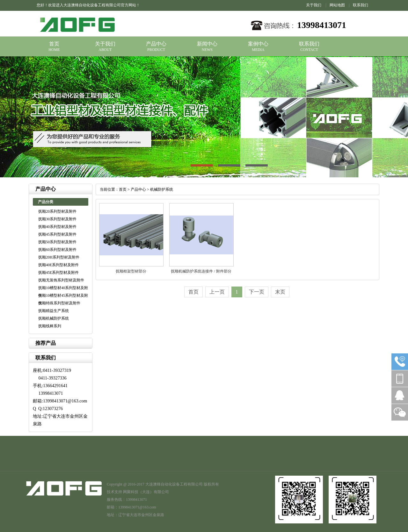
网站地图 (337, 5)
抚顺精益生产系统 (54, 311)
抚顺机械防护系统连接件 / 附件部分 (201, 271)
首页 (54, 44)
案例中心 (258, 44)
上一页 (217, 292)
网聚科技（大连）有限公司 (146, 492)
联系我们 (361, 5)
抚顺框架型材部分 (131, 271)
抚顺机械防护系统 (54, 318)
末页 (280, 292)
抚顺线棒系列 (50, 326)
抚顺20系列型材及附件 (57, 211)
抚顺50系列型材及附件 (57, 242)
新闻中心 (207, 44)
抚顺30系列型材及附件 (57, 219)
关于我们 (314, 5)
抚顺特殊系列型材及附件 (59, 303)
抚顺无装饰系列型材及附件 (61, 280)
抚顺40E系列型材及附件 (58, 265)
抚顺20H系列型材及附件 (59, 257)
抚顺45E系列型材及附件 (58, 273)
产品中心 (156, 44)
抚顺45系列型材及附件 (57, 234)
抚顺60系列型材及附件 (57, 250)
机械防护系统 (162, 189)
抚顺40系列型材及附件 (57, 227)
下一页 (257, 292)
